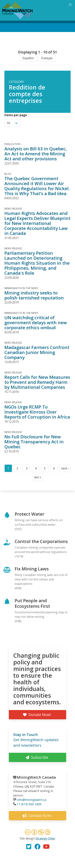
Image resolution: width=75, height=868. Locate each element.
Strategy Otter (45, 838)
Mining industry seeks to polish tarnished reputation (34, 295)
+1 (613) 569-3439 (29, 804)
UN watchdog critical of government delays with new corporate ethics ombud (36, 322)
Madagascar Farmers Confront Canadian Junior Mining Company (37, 352)
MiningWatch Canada (36, 777)
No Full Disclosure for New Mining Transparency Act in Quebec (34, 442)
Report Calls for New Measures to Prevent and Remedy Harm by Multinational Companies (37, 382)
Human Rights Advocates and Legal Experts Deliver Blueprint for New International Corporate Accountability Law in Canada (37, 223)
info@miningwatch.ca (32, 800)
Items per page (16, 115)
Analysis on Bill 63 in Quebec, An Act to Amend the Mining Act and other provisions (36, 154)
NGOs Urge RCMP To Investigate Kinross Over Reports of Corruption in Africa (37, 412)
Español (28, 58)
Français (47, 58)
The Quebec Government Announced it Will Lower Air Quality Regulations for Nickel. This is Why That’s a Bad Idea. (37, 186)
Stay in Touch (25, 735)
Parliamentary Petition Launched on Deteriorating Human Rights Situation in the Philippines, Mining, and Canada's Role (37, 263)
